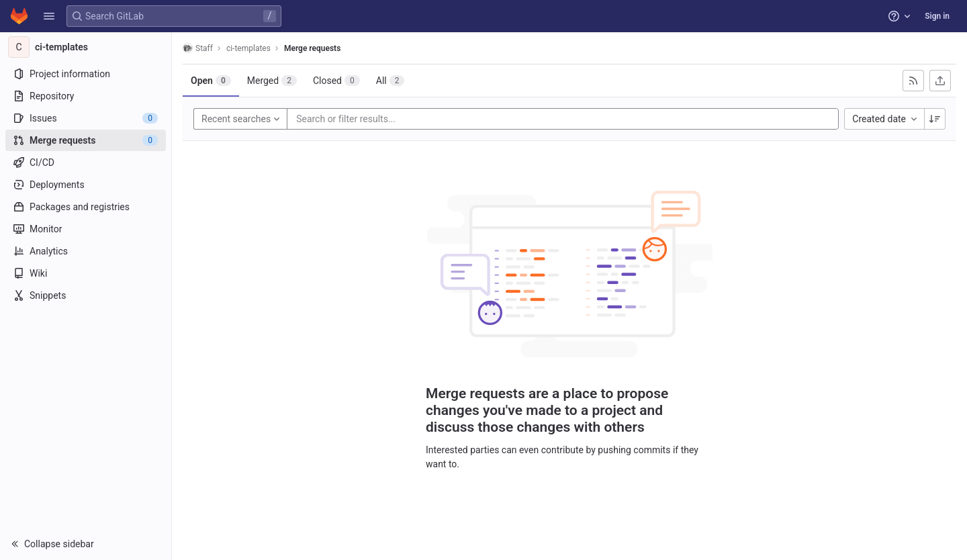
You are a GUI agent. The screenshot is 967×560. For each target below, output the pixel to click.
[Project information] (86, 74)
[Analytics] (86, 251)
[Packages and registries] (86, 207)
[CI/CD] (86, 162)
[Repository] (86, 96)
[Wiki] (86, 273)
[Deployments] (86, 185)
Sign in (937, 16)
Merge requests (312, 48)
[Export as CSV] (940, 81)
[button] (49, 16)
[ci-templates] (86, 47)
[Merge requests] (86, 140)
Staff (198, 48)
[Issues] (86, 118)
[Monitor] (86, 229)
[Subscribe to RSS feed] (913, 81)
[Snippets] (86, 295)
